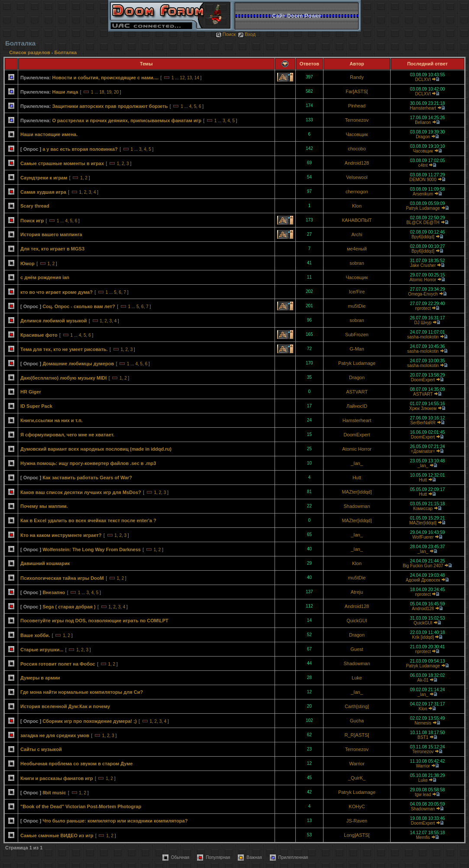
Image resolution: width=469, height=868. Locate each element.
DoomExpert (423, 380)
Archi (357, 234)
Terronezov (357, 120)
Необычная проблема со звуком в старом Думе (76, 764)
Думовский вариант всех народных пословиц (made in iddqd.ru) (96, 449)
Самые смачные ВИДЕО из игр (57, 835)
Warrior (357, 764)
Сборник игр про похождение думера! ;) (89, 721)
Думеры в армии (40, 678)
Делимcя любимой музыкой (54, 321)
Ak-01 (423, 680)
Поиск (226, 34)
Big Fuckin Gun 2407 (423, 566)
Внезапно (54, 592)
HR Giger (31, 392)
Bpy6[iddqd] (423, 237)
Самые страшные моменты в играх (62, 163)
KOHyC (357, 806)
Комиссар (423, 509)
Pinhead (357, 106)
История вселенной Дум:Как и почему (65, 706)
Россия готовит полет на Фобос (58, 664)
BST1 (423, 737)
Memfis (423, 837)
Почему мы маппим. (44, 506)
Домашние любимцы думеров (78, 364)
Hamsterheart (423, 108)
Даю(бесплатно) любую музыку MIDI (63, 378)
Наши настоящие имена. (49, 134)
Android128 (357, 163)
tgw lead (423, 795)
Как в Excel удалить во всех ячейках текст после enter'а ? (88, 520)
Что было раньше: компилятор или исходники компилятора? (115, 821)
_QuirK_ (357, 778)
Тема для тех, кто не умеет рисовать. (64, 349)
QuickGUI (357, 621)
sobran (357, 263)
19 (109, 92)
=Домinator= (423, 451)
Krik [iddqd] (423, 637)
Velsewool (357, 177)
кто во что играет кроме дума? (57, 292)
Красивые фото (39, 335)
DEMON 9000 (423, 180)
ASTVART (357, 392)
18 (102, 92)
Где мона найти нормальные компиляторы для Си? (82, 692)
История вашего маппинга (51, 234)
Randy (357, 77)
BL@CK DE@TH (423, 223)
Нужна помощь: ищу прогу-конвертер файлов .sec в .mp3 (88, 463)
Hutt (357, 478)
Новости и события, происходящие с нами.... (105, 78)
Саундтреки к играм (44, 178)
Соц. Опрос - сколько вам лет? (79, 306)
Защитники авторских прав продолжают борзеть (110, 106)
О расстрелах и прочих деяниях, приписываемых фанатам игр (126, 120)
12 (182, 78)
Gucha (357, 721)
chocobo (357, 149)
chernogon (357, 192)
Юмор (27, 263)
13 (189, 78)
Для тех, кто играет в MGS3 (52, 249)
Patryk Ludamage (423, 208)
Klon (357, 206)
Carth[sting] (357, 706)
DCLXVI (423, 80)
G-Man (357, 349)
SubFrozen (357, 335)
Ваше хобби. (35, 635)
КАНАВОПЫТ (357, 220)
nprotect (423, 308)
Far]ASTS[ (357, 91)
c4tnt (423, 165)
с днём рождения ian (45, 277)
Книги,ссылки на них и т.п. (52, 420)
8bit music (54, 793)
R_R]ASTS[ (357, 735)
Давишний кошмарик (45, 563)
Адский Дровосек (423, 580)
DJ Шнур (423, 323)
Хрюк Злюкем (423, 408)
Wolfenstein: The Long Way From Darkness (92, 549)
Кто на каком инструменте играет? (61, 535)
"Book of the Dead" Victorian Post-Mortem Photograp (81, 806)
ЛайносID (357, 406)
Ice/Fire (357, 292)
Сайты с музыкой (41, 749)
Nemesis (423, 723)
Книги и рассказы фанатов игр (57, 778)
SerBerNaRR (423, 423)
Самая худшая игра (43, 192)
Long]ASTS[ (357, 835)
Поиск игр (32, 221)
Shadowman (357, 506)
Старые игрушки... (42, 650)
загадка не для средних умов (55, 735)
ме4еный (357, 249)
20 (116, 92)
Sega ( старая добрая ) (69, 607)
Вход (247, 34)
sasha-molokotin (423, 337)
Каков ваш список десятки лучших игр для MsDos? (81, 492)
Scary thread (35, 206)
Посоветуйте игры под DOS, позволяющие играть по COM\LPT (94, 621)
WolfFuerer (423, 537)
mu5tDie (357, 306)
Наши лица (65, 92)
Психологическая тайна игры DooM (62, 578)
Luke (357, 678)
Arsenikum (423, 194)
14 (197, 78)
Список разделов (30, 52)
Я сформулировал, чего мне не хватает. (67, 435)
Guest (357, 649)
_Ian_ (357, 463)
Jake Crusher (423, 265)
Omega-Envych (423, 294)
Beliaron (423, 122)
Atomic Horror (423, 280)
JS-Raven (357, 821)
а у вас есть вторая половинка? (80, 149)
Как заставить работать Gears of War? (87, 478)
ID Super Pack (36, 406)
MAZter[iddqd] (357, 492)
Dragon (423, 137)
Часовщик (357, 134)
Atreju (357, 592)
